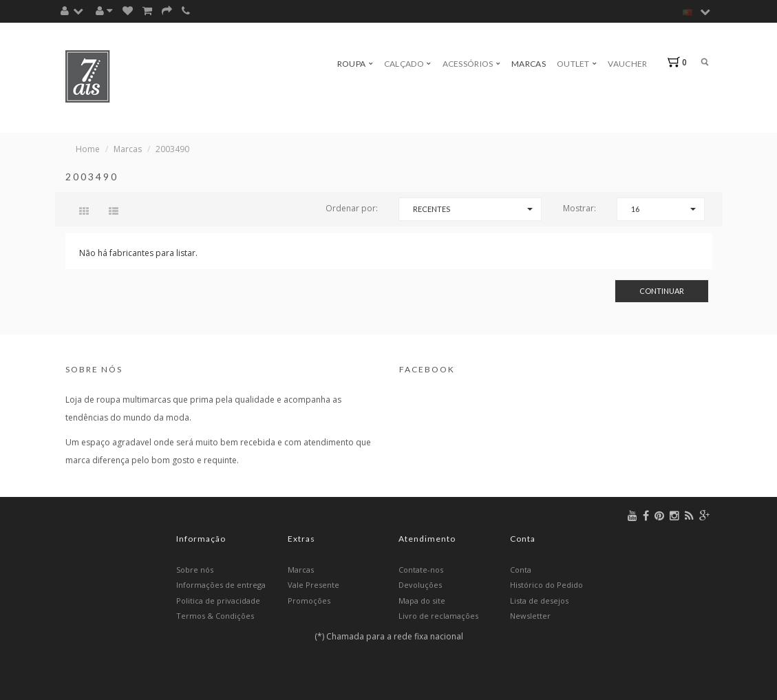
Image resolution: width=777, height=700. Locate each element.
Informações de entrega (221, 585)
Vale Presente (313, 585)
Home (88, 149)
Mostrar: (579, 208)
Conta (521, 570)
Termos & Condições (215, 616)
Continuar (662, 291)
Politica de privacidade (218, 601)
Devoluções (420, 585)
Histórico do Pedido (546, 585)
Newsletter (530, 616)
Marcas (529, 64)
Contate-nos (421, 570)
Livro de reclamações (438, 616)
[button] (75, 11)
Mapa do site (422, 601)
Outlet (577, 64)
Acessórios (472, 64)
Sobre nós (195, 570)
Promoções (309, 601)
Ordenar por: (352, 208)
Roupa (355, 64)
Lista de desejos (539, 601)
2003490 (172, 149)
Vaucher (627, 64)
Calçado (408, 64)
